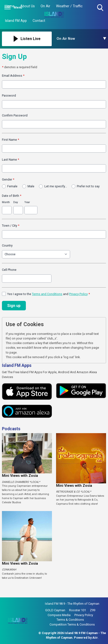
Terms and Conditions (47, 294)
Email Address (13, 76)
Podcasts (11, 429)
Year (27, 202)
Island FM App (16, 21)
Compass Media (59, 615)
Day (16, 202)
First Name (11, 140)
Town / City (11, 226)
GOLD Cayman (55, 610)
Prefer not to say (88, 186)
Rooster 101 (78, 610)
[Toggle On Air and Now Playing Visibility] (81, 39)
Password (9, 95)
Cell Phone (9, 270)
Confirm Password (15, 115)
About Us (28, 6)
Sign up (14, 306)
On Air (45, 6)
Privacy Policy (78, 294)
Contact (39, 21)
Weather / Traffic (69, 6)
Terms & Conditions (70, 620)
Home (10, 6)
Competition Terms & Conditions (72, 624)
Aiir (95, 638)
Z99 (93, 610)
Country (7, 245)
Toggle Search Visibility (101, 8)
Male (31, 186)
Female (12, 186)
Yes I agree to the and (49, 294)
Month (6, 202)
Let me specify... (56, 186)
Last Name (11, 159)
